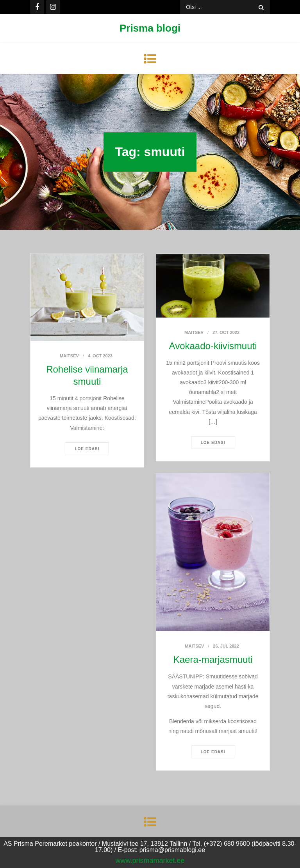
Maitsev (69, 356)
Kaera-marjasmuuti (213, 659)
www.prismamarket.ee (150, 861)
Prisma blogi (150, 28)
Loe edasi (87, 449)
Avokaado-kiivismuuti (213, 346)
